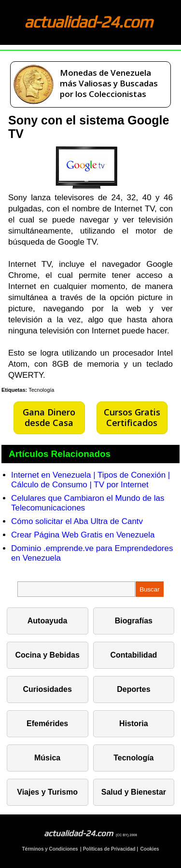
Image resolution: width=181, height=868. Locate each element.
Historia (134, 723)
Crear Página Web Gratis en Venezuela (83, 535)
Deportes (133, 689)
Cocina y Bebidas (47, 655)
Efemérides (47, 723)
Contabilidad (133, 655)
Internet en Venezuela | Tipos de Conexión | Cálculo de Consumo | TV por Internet (90, 480)
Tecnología (41, 390)
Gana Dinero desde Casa (49, 417)
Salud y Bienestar (134, 792)
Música (47, 758)
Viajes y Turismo (47, 792)
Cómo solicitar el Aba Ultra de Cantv (77, 521)
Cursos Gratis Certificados (132, 417)
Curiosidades (47, 689)
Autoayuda (48, 621)
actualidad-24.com (88, 21)
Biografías (134, 621)
